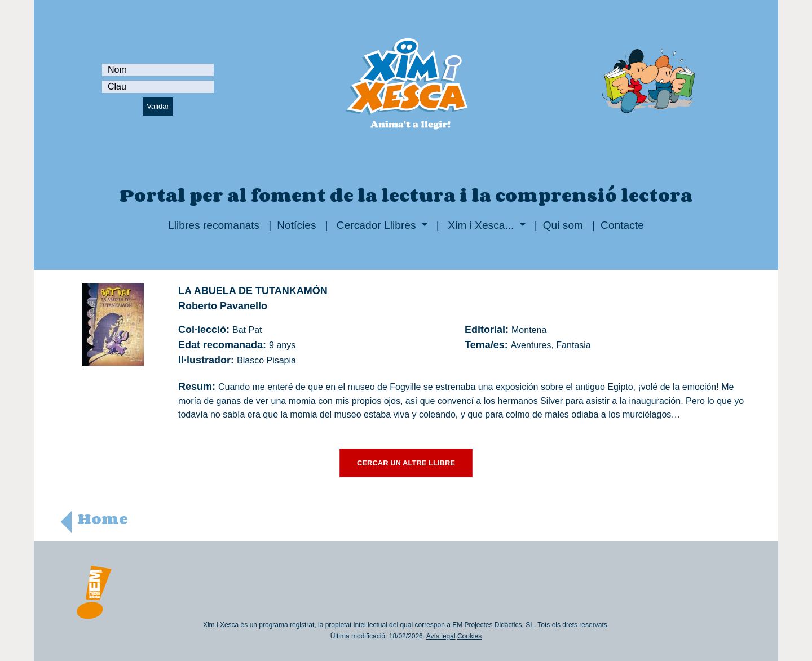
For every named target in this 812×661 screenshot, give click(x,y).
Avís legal (441, 636)
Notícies (296, 225)
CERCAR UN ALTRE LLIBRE (406, 463)
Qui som (563, 225)
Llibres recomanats (214, 225)
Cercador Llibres (376, 225)
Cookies (469, 636)
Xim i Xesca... (481, 225)
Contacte (622, 225)
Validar (158, 106)
